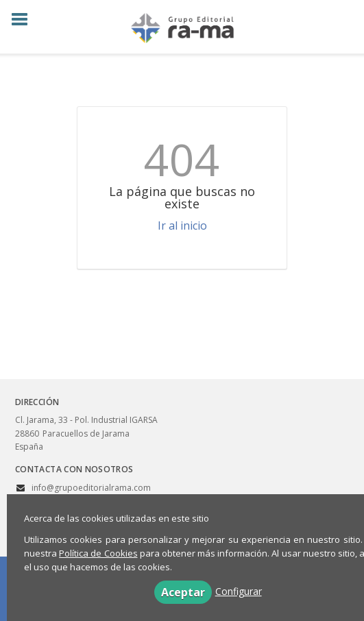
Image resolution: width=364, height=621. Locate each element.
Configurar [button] (239, 591)
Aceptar (183, 592)
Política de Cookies (98, 553)
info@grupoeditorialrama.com (91, 488)
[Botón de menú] (25, 20)
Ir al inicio (182, 226)
